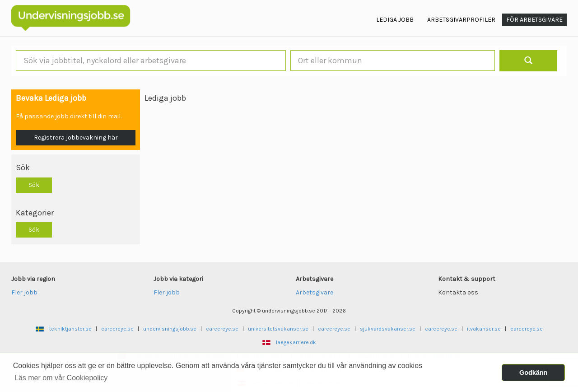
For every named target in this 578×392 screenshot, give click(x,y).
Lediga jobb (395, 20)
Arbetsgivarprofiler (461, 20)
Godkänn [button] (533, 373)
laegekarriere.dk (296, 342)
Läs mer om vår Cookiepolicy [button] (61, 378)
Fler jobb (24, 292)
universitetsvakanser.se (278, 329)
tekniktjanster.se (70, 329)
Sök (34, 185)
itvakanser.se (484, 329)
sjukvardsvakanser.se (388, 329)
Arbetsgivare (315, 292)
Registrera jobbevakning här (76, 138)
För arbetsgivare (534, 20)
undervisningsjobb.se (170, 329)
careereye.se (117, 329)
